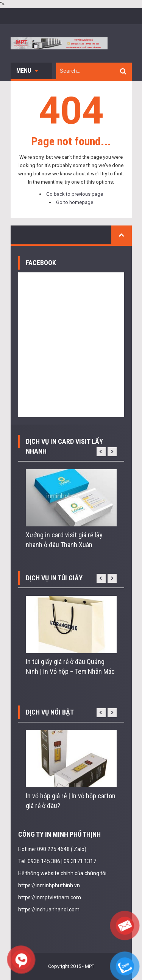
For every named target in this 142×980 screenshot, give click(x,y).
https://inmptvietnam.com (50, 897)
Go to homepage (75, 202)
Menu (27, 71)
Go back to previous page (75, 194)
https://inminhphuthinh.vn (49, 885)
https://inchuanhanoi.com (49, 909)
